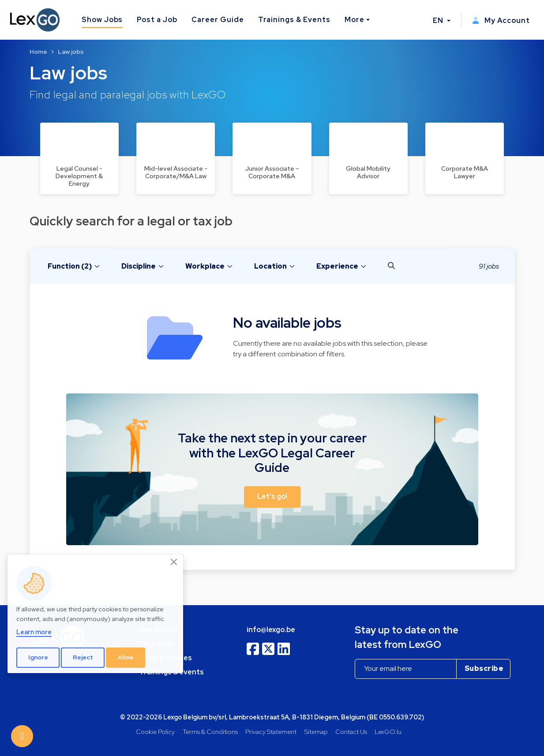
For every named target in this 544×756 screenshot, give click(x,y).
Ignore (38, 657)
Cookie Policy (155, 732)
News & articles (165, 658)
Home (38, 52)
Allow (126, 657)
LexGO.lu (388, 732)
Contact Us (351, 732)
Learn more (34, 632)
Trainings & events (171, 672)
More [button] (355, 20)
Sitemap (316, 732)
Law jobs (71, 52)
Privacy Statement (271, 732)
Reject (83, 657)
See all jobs (158, 630)
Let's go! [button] (272, 496)
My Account (501, 21)
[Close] (174, 562)
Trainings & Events (294, 20)
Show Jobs (102, 20)
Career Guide (218, 20)
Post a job (156, 644)
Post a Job (157, 20)
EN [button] (439, 21)
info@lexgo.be (271, 630)
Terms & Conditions (210, 732)
